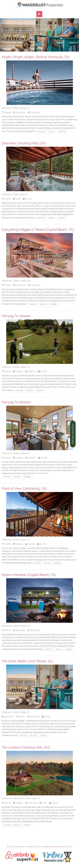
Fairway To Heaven (16, 316)
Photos (42, 131)
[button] (4, 35)
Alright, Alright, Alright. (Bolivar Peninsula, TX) (35, 57)
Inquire (62, 131)
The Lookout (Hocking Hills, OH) (26, 747)
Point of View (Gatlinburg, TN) (24, 488)
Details (52, 131)
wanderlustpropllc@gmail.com (57, 847)
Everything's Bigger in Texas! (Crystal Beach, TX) (38, 230)
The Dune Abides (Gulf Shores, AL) (27, 661)
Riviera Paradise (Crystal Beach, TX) (29, 575)
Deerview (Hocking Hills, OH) (24, 143)
